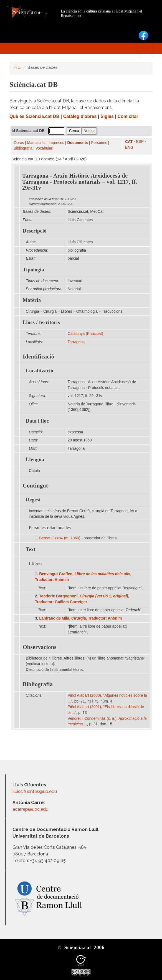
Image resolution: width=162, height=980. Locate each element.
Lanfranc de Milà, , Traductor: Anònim (80, 618)
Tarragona (76, 342)
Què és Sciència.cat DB (34, 116)
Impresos (56, 143)
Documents (78, 143)
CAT (129, 142)
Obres (19, 143)
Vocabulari (44, 148)
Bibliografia (23, 148)
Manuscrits (36, 143)
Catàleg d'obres (80, 116)
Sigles (107, 116)
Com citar (128, 116)
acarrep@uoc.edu (30, 809)
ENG (129, 147)
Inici (17, 67)
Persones (99, 143)
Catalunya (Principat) (85, 334)
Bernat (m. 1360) (60, 538)
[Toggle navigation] (145, 48)
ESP (140, 142)
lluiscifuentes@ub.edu (35, 791)
